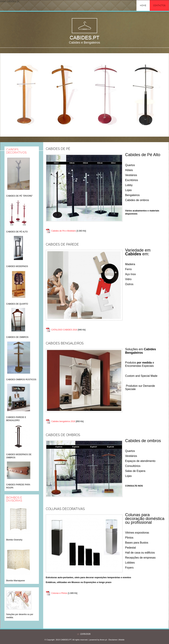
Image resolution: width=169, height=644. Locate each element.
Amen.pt (103, 640)
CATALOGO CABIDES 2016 (64, 330)
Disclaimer (113, 640)
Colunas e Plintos (59, 593)
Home (143, 6)
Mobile (122, 640)
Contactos (159, 6)
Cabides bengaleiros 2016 (63, 421)
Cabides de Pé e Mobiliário (64, 231)
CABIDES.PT (84, 38)
